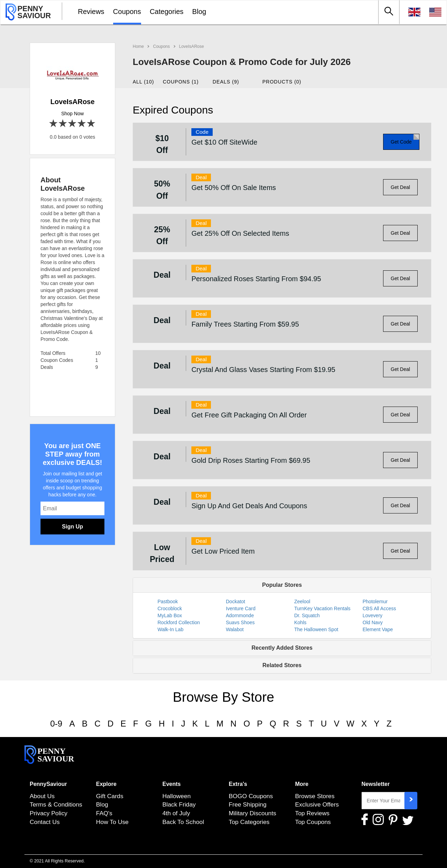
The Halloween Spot (316, 629)
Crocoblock (170, 608)
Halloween (177, 796)
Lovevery (372, 615)
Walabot (235, 629)
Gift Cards (110, 796)
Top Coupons (313, 822)
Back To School (183, 822)
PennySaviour (48, 784)
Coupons (127, 12)
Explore (106, 784)
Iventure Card (241, 608)
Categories (167, 12)
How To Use (112, 822)
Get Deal (400, 187)
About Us (42, 796)
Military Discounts (252, 813)
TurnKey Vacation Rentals (323, 608)
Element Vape (378, 629)
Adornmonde (240, 615)
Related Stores (282, 665)
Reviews (91, 12)
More (302, 784)
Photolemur (375, 601)
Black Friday (179, 804)
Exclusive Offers (317, 804)
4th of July (176, 813)
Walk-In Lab (170, 629)
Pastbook (168, 601)
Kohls (301, 622)
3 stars (72, 124)
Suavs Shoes (240, 622)
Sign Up (72, 527)
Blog (199, 12)
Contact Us (45, 822)
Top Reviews (312, 813)
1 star (54, 124)
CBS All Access (379, 608)
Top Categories (249, 822)
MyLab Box (170, 615)
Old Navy (373, 622)
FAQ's (104, 813)
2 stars (63, 124)
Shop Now (72, 114)
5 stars (91, 124)
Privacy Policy (49, 813)
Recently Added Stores (282, 648)
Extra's (238, 784)
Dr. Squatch (307, 615)
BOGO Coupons (251, 796)
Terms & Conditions (56, 804)
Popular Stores (282, 585)
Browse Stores (315, 796)
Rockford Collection (179, 622)
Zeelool (302, 601)
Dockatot (236, 601)
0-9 (56, 724)
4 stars (82, 124)
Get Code (401, 142)
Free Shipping (248, 804)
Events (171, 784)
